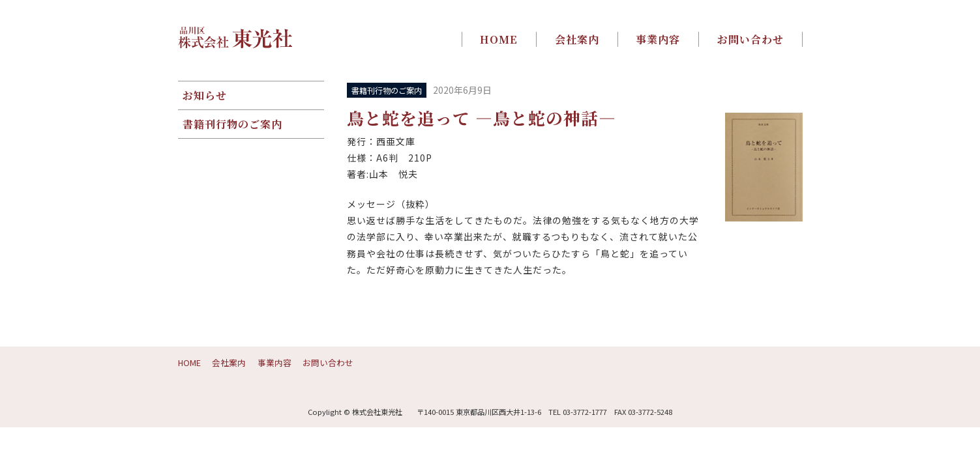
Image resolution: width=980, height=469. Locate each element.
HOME (499, 39)
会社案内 (577, 39)
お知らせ (205, 95)
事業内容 (658, 39)
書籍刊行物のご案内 (232, 124)
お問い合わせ (750, 39)
